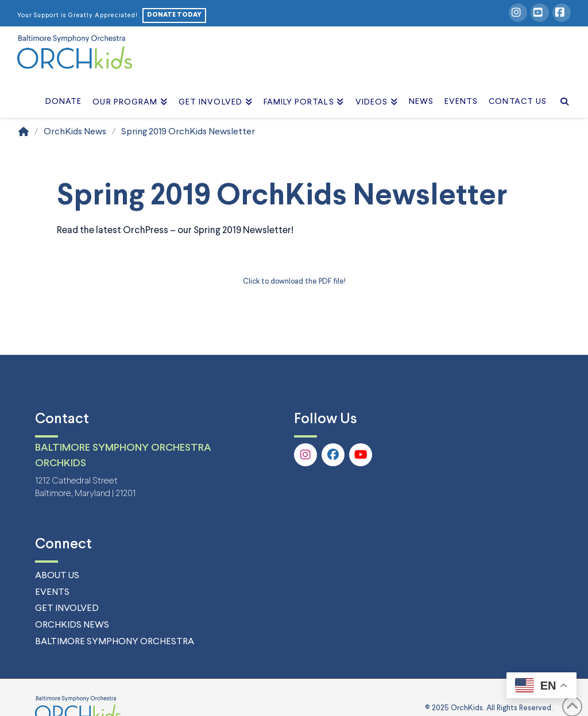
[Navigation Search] (561, 89)
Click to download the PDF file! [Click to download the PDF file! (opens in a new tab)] (294, 282)
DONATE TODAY (174, 15)
